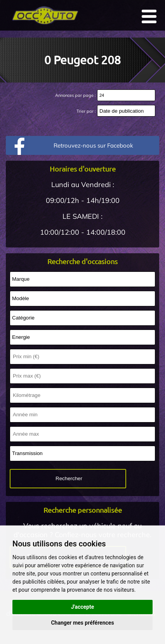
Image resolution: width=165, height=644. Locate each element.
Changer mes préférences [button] (82, 623)
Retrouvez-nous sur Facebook (93, 145)
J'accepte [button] (83, 607)
